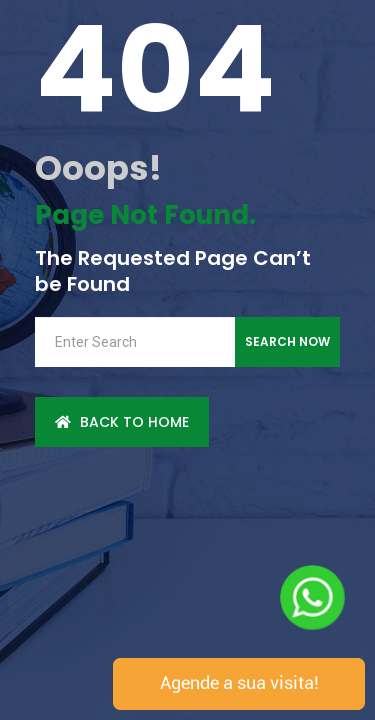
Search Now (287, 341)
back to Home (122, 422)
